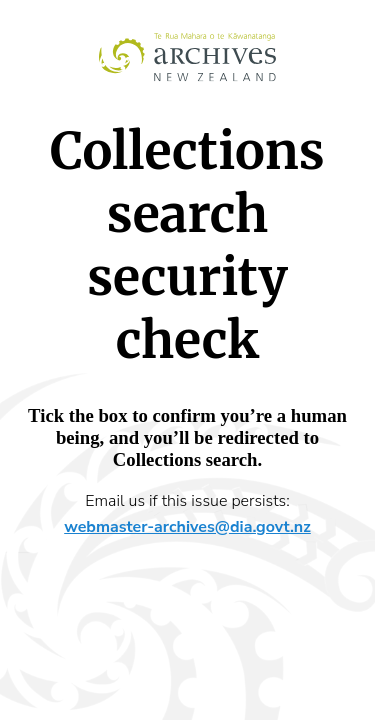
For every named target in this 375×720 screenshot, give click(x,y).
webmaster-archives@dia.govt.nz (187, 527)
